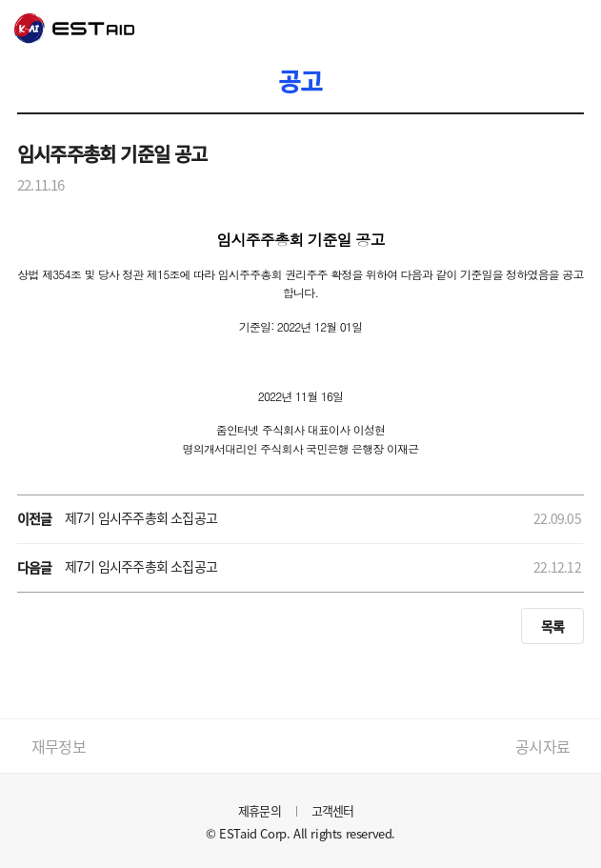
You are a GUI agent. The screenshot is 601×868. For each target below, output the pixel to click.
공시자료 (542, 746)
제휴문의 (260, 810)
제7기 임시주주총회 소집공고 (141, 517)
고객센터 (333, 810)
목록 (552, 626)
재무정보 (59, 746)
